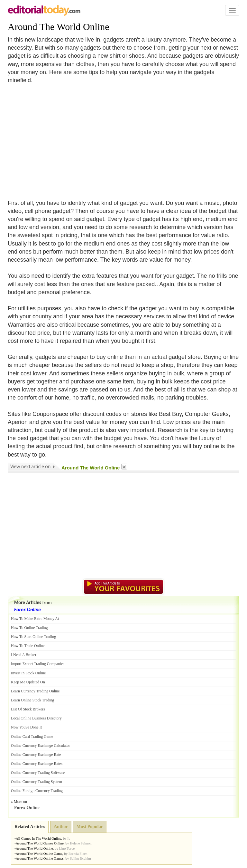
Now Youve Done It (26, 727)
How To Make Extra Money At (35, 619)
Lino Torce (67, 848)
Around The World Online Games (40, 858)
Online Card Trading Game (32, 737)
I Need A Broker (24, 655)
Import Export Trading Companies (38, 664)
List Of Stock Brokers (28, 709)
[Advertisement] (62, 138)
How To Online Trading (29, 628)
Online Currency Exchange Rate (36, 755)
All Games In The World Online (38, 838)
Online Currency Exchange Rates (37, 764)
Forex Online (27, 609)
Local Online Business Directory (36, 718)
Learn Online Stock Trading (32, 700)
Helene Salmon (81, 843)
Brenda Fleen (78, 854)
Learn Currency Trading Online (35, 691)
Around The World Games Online (40, 843)
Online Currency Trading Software (38, 773)
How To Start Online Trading (33, 637)
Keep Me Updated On (28, 682)
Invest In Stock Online (28, 673)
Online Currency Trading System (37, 782)
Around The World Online (59, 27)
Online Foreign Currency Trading (37, 791)
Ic (69, 838)
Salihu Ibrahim (80, 858)
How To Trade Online (28, 646)
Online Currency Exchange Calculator (41, 746)
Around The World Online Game (39, 854)
